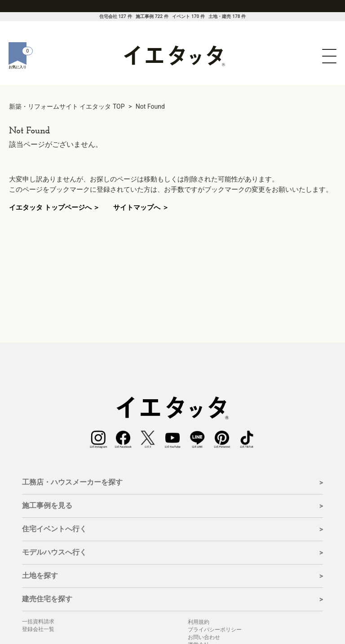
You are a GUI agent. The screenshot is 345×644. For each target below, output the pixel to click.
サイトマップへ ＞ (141, 207)
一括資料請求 (38, 622)
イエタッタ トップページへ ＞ (54, 207)
